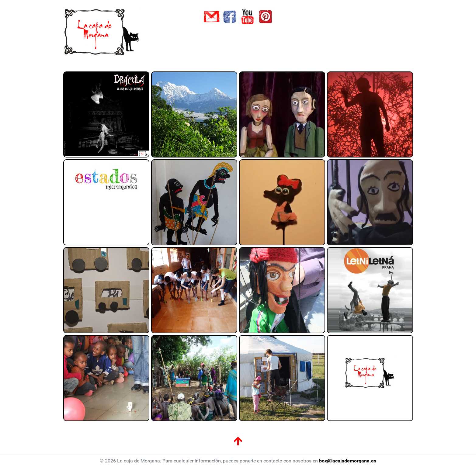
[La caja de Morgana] (102, 31)
